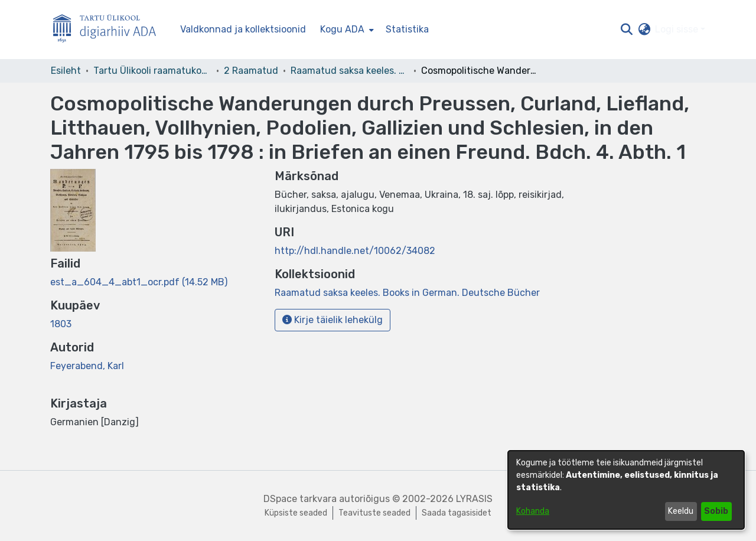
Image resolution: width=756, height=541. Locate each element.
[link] (139, 282)
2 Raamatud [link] (251, 71)
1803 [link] (61, 324)
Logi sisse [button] (678, 29)
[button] (626, 30)
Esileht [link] (66, 71)
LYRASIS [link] (474, 499)
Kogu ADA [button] (342, 29)
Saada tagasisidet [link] (457, 513)
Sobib (716, 511)
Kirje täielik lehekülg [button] (333, 320)
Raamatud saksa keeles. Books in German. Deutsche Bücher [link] (350, 71)
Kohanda (533, 511)
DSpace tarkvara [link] (300, 499)
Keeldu (681, 511)
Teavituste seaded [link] (374, 513)
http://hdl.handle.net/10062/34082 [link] (355, 251)
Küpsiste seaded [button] (296, 513)
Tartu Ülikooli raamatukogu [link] (152, 71)
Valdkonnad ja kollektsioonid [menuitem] (243, 29)
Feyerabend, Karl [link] (87, 366)
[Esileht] (109, 30)
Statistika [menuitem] (407, 29)
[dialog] (626, 490)
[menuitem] (346, 30)
